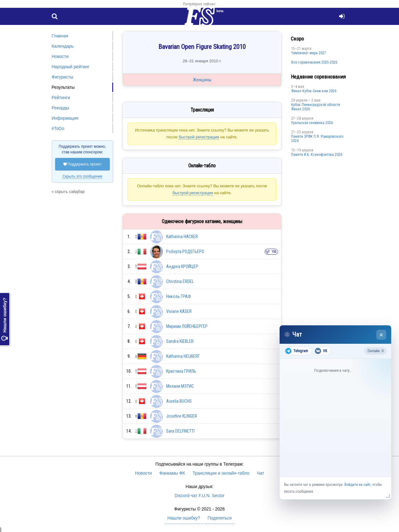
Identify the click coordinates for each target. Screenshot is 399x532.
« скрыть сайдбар (68, 192)
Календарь (63, 46)
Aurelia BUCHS (179, 401)
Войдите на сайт (358, 485)
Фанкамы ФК (172, 473)
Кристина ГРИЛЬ (181, 371)
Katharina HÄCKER (182, 237)
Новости (60, 56)
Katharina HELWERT (183, 356)
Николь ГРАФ (179, 296)
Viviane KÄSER (179, 311)
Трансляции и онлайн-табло (221, 473)
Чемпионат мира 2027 (309, 53)
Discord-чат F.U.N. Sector (199, 496)
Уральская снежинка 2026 (312, 123)
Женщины (202, 80)
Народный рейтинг (71, 67)
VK (321, 351)
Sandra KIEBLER (180, 341)
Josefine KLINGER (182, 416)
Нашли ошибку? (5, 319)
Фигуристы (63, 77)
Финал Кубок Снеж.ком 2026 (314, 91)
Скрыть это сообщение (82, 176)
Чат (260, 473)
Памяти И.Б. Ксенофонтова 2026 (317, 155)
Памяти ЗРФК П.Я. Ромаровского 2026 (317, 139)
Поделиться (220, 518)
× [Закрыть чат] (381, 335)
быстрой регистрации (199, 137)
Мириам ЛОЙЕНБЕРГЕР (187, 326)
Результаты (63, 87)
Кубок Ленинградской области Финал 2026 (316, 107)
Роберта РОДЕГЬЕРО (185, 252)
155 (274, 252)
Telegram (297, 351)
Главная (60, 36)
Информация (65, 118)
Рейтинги (61, 98)
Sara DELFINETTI (180, 431)
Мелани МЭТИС (180, 386)
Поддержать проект (83, 164)
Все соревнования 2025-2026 (314, 62)
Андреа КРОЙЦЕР (182, 266)
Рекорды (60, 108)
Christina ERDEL (180, 281)
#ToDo (58, 128)
